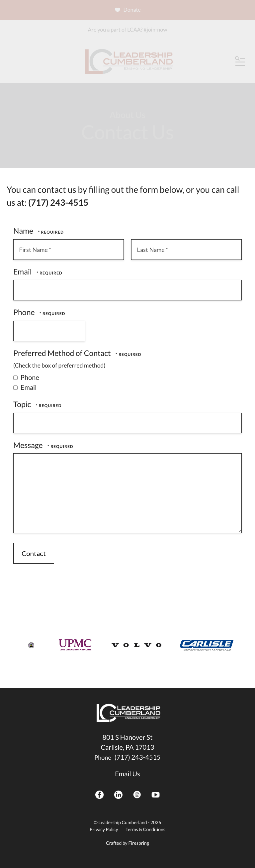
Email (23, 271)
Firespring (138, 843)
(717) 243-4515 (138, 757)
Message (29, 445)
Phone (25, 312)
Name (24, 231)
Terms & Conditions (145, 829)
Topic (23, 404)
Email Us (127, 774)
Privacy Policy (104, 829)
